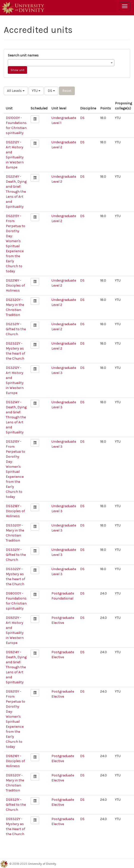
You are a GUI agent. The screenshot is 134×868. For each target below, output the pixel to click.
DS (51, 91)
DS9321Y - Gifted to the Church (16, 805)
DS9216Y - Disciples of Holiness (15, 761)
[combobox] (61, 63)
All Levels (16, 91)
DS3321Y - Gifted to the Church (16, 555)
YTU (36, 91)
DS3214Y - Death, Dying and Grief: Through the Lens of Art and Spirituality (16, 417)
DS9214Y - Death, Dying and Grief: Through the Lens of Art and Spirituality (16, 667)
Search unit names (23, 55)
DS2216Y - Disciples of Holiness (15, 285)
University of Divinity (42, 864)
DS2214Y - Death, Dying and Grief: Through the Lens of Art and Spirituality (16, 192)
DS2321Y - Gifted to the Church (16, 329)
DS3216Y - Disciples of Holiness (15, 511)
